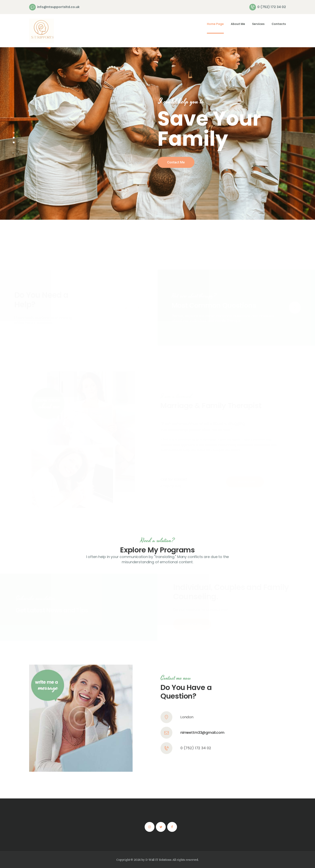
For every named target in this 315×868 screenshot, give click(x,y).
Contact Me (176, 162)
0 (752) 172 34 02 (196, 691)
